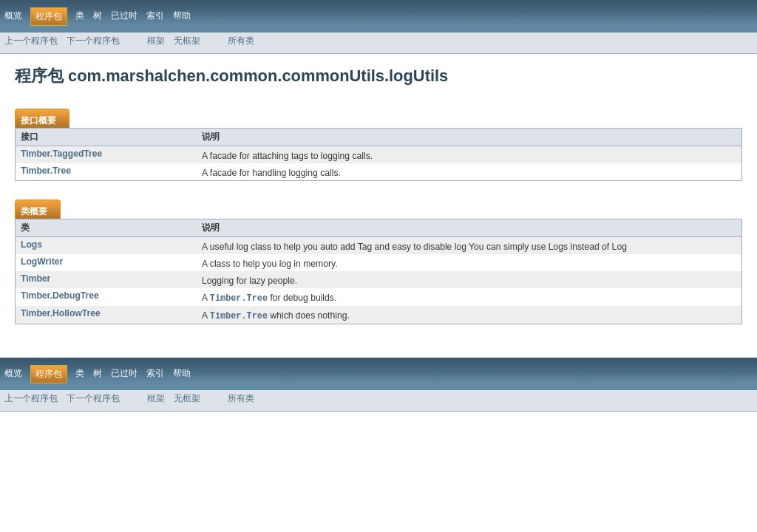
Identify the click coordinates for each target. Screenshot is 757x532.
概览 (13, 16)
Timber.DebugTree (60, 296)
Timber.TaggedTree (61, 154)
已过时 (124, 16)
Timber (35, 279)
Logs (31, 245)
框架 (156, 41)
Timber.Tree (46, 171)
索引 (155, 16)
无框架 (187, 41)
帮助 (182, 16)
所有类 (241, 41)
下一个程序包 (93, 41)
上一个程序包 (31, 41)
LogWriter (42, 262)
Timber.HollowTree (61, 314)
